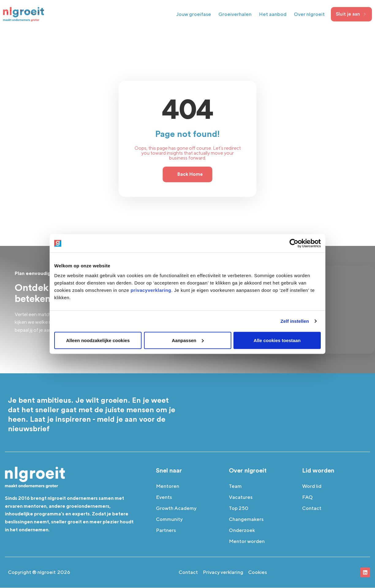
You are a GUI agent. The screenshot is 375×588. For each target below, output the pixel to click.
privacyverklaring (151, 290)
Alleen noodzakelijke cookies (98, 340)
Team (235, 486)
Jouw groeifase (194, 15)
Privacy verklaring (223, 573)
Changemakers (246, 520)
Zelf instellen (295, 321)
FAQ (307, 498)
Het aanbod (273, 15)
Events (164, 498)
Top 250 (239, 509)
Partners (166, 531)
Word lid (312, 486)
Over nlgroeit (309, 15)
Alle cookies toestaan (277, 340)
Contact (312, 509)
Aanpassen (188, 340)
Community (169, 520)
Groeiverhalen (235, 15)
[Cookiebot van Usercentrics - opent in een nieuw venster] (294, 243)
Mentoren (168, 486)
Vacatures (241, 498)
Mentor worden (247, 542)
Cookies (258, 573)
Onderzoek (242, 531)
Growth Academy (176, 509)
